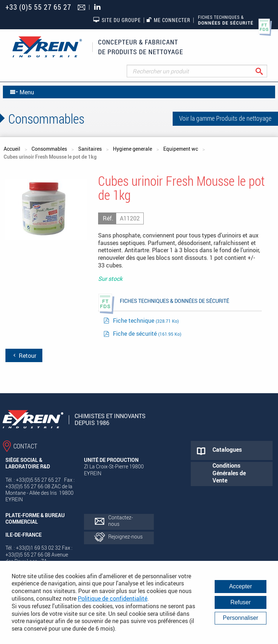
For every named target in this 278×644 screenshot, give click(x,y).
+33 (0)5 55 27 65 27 (38, 7)
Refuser (240, 602)
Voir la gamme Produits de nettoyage (225, 118)
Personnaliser (241, 618)
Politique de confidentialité (113, 598)
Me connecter (169, 20)
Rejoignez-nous (125, 536)
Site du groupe (117, 20)
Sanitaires (90, 149)
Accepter (241, 586)
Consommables (49, 149)
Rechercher (265, 71)
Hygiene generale (132, 149)
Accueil (12, 149)
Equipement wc (181, 149)
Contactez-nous (121, 521)
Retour (24, 356)
